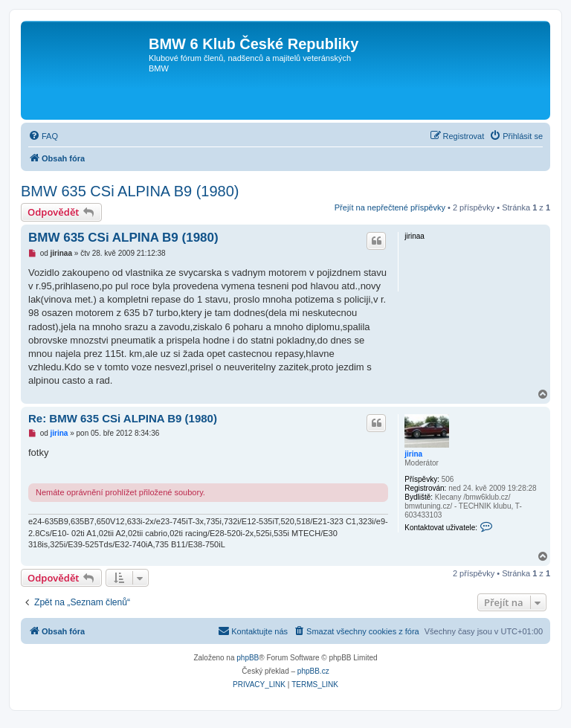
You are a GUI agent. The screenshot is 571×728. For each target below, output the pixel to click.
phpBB (248, 658)
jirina (413, 454)
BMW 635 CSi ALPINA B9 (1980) (130, 191)
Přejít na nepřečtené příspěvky (390, 207)
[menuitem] (43, 136)
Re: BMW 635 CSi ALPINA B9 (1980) (123, 418)
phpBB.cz (313, 671)
